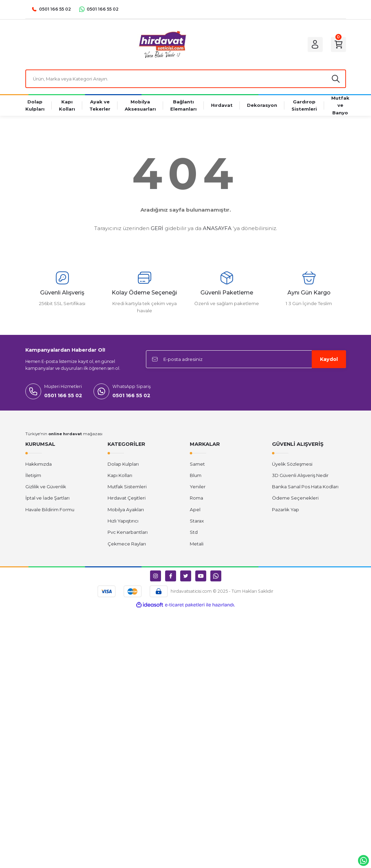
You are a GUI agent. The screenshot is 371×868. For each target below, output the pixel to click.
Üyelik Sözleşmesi (292, 464)
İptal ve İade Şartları (47, 498)
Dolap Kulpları (123, 464)
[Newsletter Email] (246, 359)
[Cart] (338, 45)
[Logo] (162, 45)
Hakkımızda (39, 464)
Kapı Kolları (120, 475)
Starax (197, 521)
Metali (197, 544)
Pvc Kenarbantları (128, 532)
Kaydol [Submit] (329, 359)
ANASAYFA (217, 228)
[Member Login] (315, 45)
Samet (197, 464)
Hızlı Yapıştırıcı (123, 521)
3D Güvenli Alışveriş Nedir (300, 475)
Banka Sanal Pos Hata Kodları (305, 487)
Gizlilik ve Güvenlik (46, 487)
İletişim (33, 475)
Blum (196, 475)
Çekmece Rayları (127, 544)
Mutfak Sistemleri (127, 487)
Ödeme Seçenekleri (295, 498)
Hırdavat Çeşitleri (127, 498)
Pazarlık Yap (286, 510)
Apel (195, 510)
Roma (196, 498)
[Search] (186, 79)
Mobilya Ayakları (126, 510)
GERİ (157, 228)
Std (194, 532)
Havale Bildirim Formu (50, 510)
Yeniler (198, 487)
